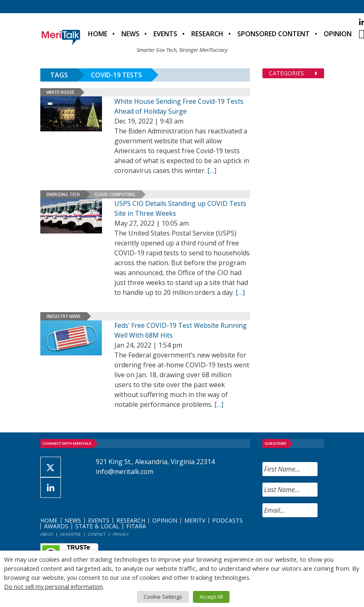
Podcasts (227, 520)
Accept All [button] (211, 597)
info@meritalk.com (125, 472)
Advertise (71, 534)
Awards (56, 526)
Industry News (64, 316)
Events (165, 34)
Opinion (338, 34)
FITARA (136, 526)
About (47, 534)
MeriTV (195, 520)
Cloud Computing (115, 194)
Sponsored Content (274, 34)
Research (207, 34)
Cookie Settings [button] (163, 597)
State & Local (97, 526)
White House (60, 92)
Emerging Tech (63, 194)
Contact (97, 534)
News (130, 34)
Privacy (121, 534)
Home (98, 34)
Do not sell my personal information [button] (53, 586)
